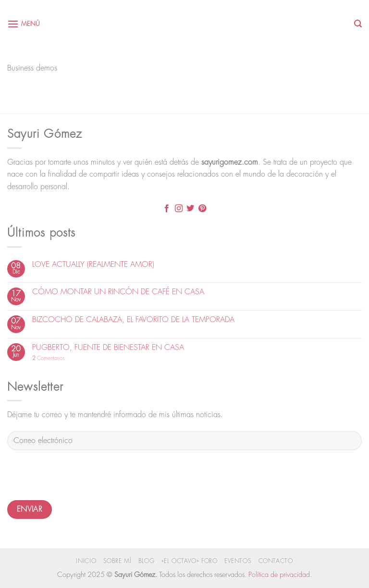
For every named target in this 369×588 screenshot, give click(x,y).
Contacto (276, 561)
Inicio (86, 561)
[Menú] (24, 24)
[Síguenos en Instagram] (179, 209)
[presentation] (80, 477)
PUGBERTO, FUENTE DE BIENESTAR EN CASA (108, 348)
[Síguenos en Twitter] (190, 209)
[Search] (358, 24)
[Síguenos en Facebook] (167, 209)
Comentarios (48, 358)
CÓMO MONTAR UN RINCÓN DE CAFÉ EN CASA (118, 292)
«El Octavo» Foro (190, 561)
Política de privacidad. (280, 575)
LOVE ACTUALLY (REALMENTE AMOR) (93, 264)
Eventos (238, 561)
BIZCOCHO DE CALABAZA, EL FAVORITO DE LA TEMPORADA (133, 320)
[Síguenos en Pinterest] (202, 209)
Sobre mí (117, 561)
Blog (146, 561)
